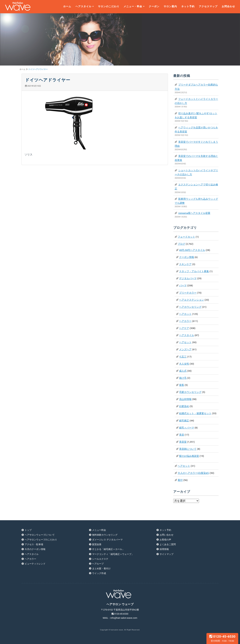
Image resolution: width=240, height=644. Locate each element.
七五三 (183, 357)
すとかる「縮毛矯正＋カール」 (108, 549)
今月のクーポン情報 (35, 549)
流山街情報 (185, 399)
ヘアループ (98, 564)
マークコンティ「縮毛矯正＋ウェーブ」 (113, 554)
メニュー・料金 (133, 6)
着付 (180, 480)
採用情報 (164, 549)
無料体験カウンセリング (105, 535)
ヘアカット (185, 314)
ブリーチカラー (188, 293)
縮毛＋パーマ (187, 428)
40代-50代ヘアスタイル (192, 250)
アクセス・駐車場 (34, 544)
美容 (182, 435)
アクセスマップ (208, 6)
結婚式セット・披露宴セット (195, 413)
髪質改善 (97, 544)
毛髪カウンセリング (190, 392)
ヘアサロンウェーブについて (40, 535)
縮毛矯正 (184, 421)
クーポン (154, 6)
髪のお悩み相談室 (189, 456)
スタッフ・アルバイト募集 (194, 271)
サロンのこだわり (109, 6)
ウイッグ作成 (99, 573)
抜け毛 (183, 378)
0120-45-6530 (222, 638)
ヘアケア (184, 328)
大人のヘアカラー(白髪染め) (193, 473)
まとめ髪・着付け (101, 568)
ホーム (67, 6)
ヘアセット (185, 342)
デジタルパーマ (188, 278)
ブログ (181, 244)
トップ (28, 530)
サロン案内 (170, 6)
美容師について (188, 449)
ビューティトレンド (35, 564)
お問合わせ (228, 6)
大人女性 (184, 364)
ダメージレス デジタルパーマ (107, 540)
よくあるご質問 (168, 544)
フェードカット (186, 237)
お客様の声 (165, 540)
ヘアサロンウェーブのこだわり (41, 540)
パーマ (183, 285)
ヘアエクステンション (192, 300)
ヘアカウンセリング (190, 307)
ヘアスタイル (83, 6)
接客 (182, 385)
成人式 (183, 371)
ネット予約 (188, 6)
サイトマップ (167, 554)
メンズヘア (185, 349)
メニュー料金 (99, 530)
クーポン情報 (187, 257)
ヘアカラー (185, 321)
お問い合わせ (167, 535)
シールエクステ (100, 559)
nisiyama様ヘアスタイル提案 (194, 213)
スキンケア (185, 264)
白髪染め (184, 406)
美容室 (183, 442)
